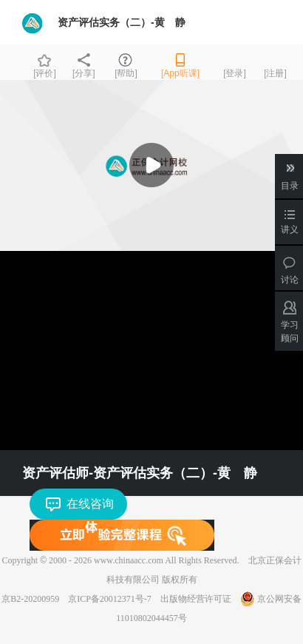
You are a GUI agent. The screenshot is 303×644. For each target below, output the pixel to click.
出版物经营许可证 (196, 599)
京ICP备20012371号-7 (110, 599)
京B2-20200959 (30, 599)
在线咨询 (90, 504)
